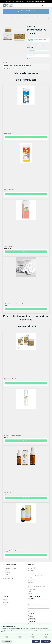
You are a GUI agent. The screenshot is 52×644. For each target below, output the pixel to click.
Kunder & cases (32, 589)
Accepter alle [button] (46, 641)
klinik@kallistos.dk (9, 576)
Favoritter (5, 601)
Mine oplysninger (6, 602)
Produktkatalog (32, 567)
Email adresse (32, 598)
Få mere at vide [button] (7, 641)
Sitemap (30, 593)
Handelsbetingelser (32, 581)
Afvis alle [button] (36, 641)
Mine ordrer (5, 599)
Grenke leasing (31, 569)
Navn (29, 605)
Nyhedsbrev (31, 570)
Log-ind (30, 592)
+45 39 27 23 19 (8, 572)
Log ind (4, 604)
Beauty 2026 (31, 582)
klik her (45, 2)
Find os (30, 572)
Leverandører (31, 574)
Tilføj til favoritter (30, 59)
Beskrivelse (5, 63)
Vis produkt (26, 137)
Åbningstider (31, 579)
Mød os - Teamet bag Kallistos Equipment (37, 576)
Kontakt (30, 577)
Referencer (30, 585)
